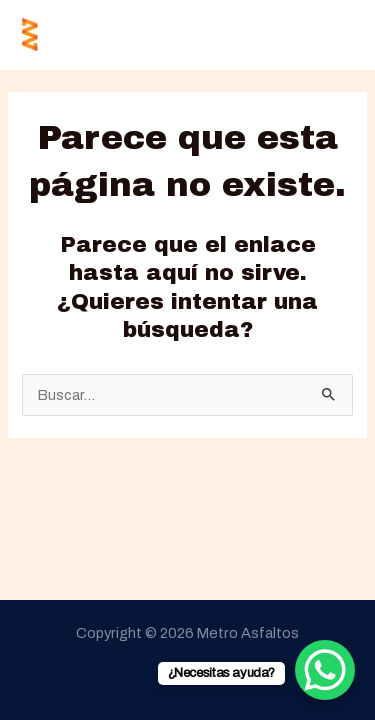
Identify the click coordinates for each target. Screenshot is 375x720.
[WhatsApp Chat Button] (325, 670)
